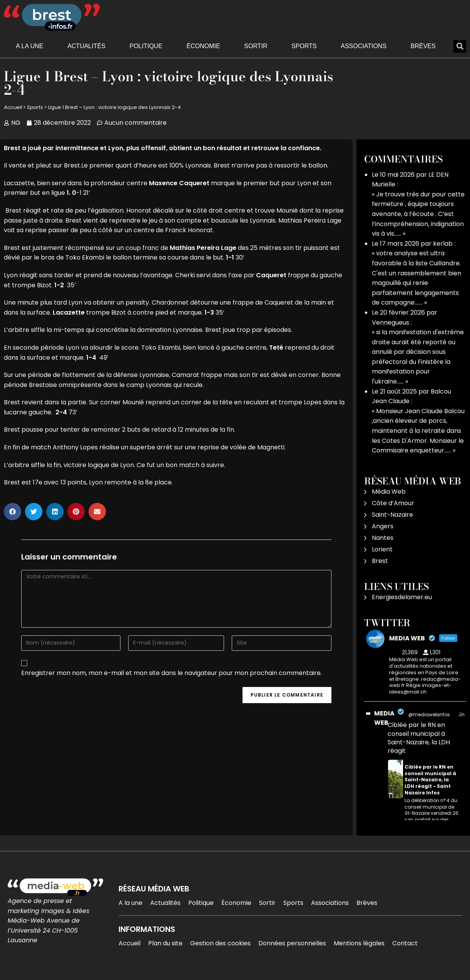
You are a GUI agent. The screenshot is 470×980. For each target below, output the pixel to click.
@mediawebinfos (429, 714)
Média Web (389, 492)
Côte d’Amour (393, 503)
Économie (203, 46)
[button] (460, 46)
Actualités (86, 46)
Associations (364, 46)
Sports (304, 46)
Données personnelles (292, 943)
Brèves (423, 46)
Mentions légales (359, 943)
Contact (405, 943)
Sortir (256, 46)
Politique (146, 46)
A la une (29, 46)
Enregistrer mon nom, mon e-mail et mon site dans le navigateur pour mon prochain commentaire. (171, 673)
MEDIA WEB (384, 718)
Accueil (13, 107)
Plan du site (165, 943)
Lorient (382, 549)
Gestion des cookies (220, 943)
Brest (380, 561)
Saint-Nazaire (392, 515)
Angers (383, 526)
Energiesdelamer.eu (402, 597)
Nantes (383, 538)
